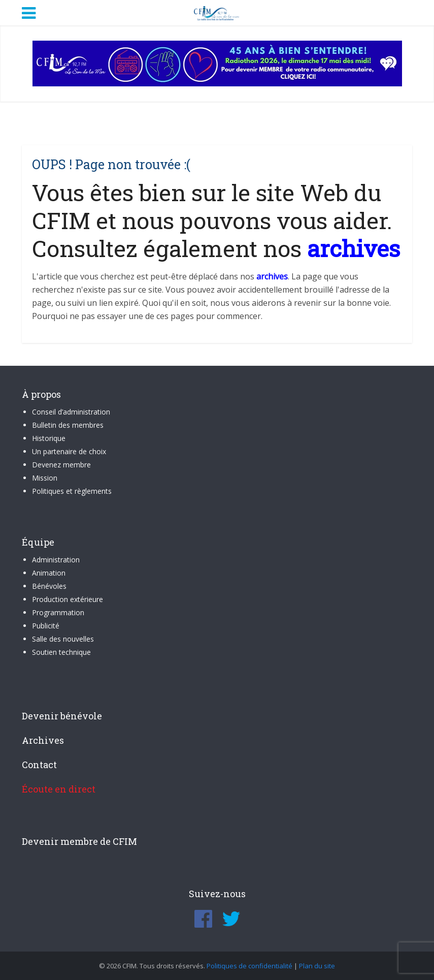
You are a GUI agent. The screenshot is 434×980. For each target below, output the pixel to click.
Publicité (46, 626)
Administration (56, 560)
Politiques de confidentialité (249, 966)
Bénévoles (49, 586)
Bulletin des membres (68, 425)
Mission (45, 478)
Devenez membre (61, 465)
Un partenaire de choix (69, 451)
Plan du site (317, 966)
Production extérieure (68, 599)
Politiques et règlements (72, 491)
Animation (49, 573)
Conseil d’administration (71, 412)
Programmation (58, 612)
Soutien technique (61, 652)
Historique (49, 438)
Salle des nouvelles (63, 639)
